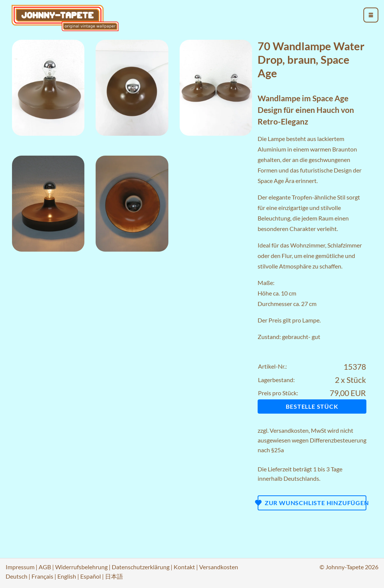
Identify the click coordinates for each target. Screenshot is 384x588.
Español (91, 576)
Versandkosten (289, 430)
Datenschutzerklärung (141, 567)
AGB (45, 567)
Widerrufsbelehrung (81, 567)
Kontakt (184, 567)
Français (42, 576)
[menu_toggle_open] (371, 15)
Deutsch (16, 576)
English (67, 576)
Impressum (20, 567)
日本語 (114, 576)
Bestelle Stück (312, 406)
